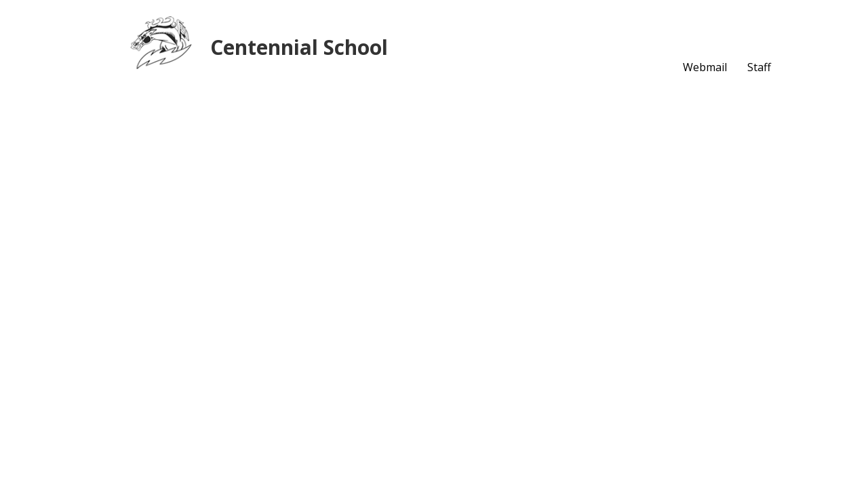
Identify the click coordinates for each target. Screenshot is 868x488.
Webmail (705, 67)
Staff (759, 67)
